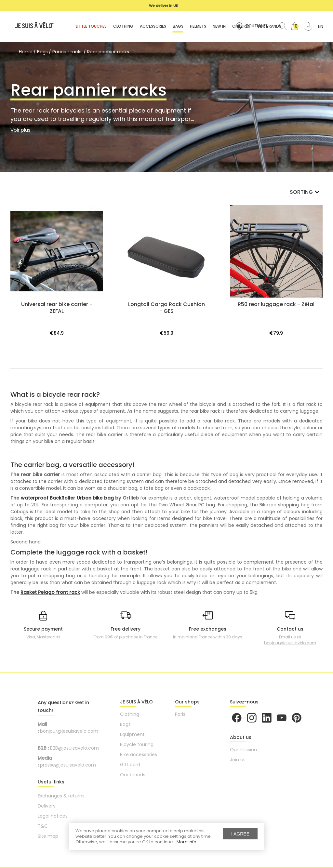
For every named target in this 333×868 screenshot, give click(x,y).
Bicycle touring (137, 744)
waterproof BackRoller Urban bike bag (67, 498)
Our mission (243, 750)
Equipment (132, 734)
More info (186, 842)
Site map (48, 836)
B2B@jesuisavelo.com (74, 748)
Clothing (130, 714)
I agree (240, 834)
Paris (180, 714)
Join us (238, 760)
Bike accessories (139, 754)
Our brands (133, 775)
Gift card (130, 765)
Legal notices (53, 816)
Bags (125, 724)
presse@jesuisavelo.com (68, 765)
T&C (43, 826)
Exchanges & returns (61, 796)
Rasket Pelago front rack (50, 592)
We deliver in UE (163, 6)
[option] (163, 6)
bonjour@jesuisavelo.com (290, 643)
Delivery (47, 806)
